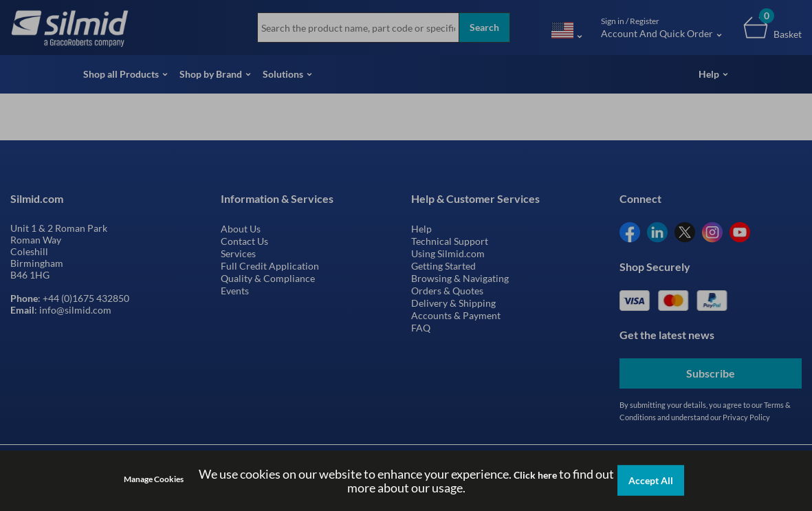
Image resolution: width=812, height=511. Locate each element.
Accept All (651, 480)
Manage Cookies (154, 479)
